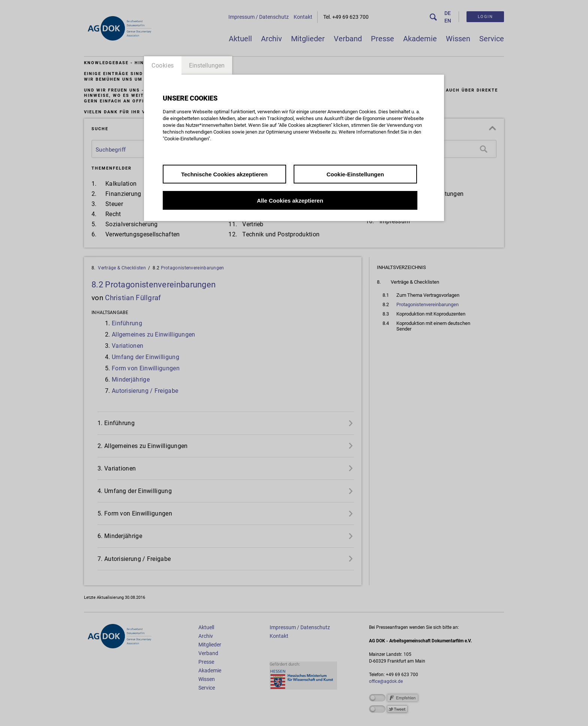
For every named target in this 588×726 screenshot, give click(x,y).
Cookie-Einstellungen (355, 174)
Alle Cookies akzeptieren (290, 201)
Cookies (163, 65)
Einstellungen (207, 65)
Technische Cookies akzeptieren (224, 174)
